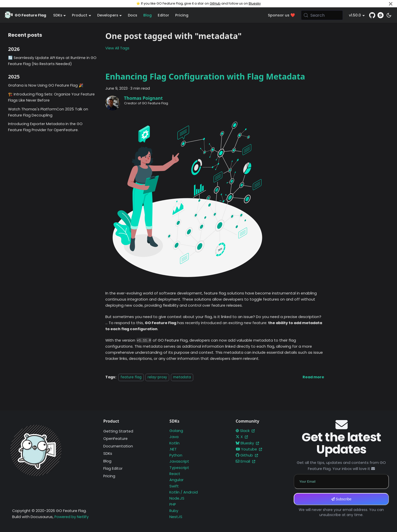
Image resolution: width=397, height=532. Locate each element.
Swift (174, 486)
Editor (163, 15)
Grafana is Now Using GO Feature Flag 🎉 (46, 85)
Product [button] (80, 15)
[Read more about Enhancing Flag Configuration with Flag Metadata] (313, 377)
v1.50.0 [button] (355, 15)
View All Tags (117, 48)
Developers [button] (108, 15)
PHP (173, 504)
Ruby (174, 511)
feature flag (131, 377)
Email (245, 461)
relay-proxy (157, 377)
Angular (176, 480)
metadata (182, 377)
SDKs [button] (58, 15)
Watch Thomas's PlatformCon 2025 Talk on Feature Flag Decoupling (48, 112)
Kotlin (174, 443)
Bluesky (255, 3)
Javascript (179, 461)
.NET (173, 449)
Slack (245, 431)
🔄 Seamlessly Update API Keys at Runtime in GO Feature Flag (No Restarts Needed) (52, 61)
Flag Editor (113, 468)
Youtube (249, 449)
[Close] (391, 4)
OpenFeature (115, 439)
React (175, 474)
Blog (147, 15)
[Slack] (381, 15)
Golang (176, 431)
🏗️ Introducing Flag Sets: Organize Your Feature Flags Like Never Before (51, 97)
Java (174, 437)
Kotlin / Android (184, 492)
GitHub (215, 3)
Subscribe (341, 499)
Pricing (182, 15)
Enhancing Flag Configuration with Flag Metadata (205, 76)
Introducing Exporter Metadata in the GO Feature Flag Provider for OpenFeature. (45, 127)
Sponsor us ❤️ (281, 15)
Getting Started (118, 431)
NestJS (176, 517)
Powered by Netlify (72, 517)
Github (247, 455)
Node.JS (177, 498)
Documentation (118, 446)
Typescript (179, 468)
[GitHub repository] (372, 15)
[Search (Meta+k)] (322, 15)
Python (176, 455)
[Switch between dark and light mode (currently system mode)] (389, 15)
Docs (133, 15)
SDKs (108, 454)
